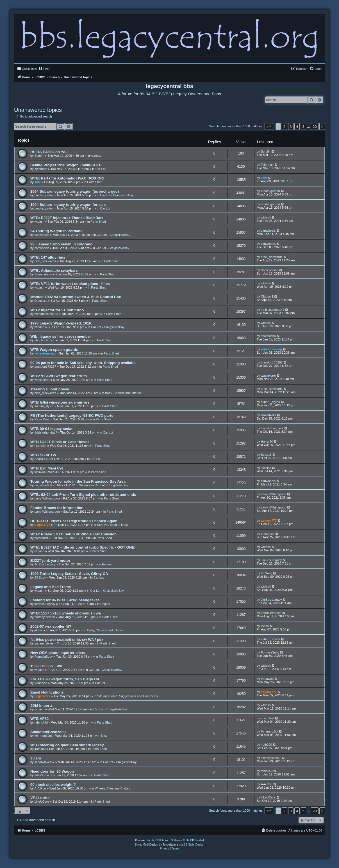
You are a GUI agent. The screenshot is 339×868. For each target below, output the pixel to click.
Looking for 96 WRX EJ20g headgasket (65, 600)
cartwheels (42, 235)
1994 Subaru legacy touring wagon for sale (68, 205)
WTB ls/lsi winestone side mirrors (60, 402)
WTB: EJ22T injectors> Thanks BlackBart (67, 218)
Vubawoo (41, 683)
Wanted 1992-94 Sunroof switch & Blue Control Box (76, 297)
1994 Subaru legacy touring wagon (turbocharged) (75, 191)
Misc (104, 736)
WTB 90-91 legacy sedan (52, 429)
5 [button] (303, 126)
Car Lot (101, 169)
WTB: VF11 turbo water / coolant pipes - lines (70, 284)
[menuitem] (44, 69)
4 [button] (297, 126)
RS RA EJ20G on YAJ (49, 152)
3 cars (36, 758)
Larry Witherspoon (47, 498)
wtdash (39, 222)
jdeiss (38, 630)
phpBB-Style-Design (192, 845)
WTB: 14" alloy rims (48, 257)
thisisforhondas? (46, 432)
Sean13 (40, 459)
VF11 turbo (40, 798)
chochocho (42, 340)
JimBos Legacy (45, 564)
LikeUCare (42, 802)
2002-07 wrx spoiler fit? (51, 626)
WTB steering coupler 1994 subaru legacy (67, 745)
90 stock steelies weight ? (53, 785)
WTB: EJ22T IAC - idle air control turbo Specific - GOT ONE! (83, 547)
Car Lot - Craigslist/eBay (117, 195)
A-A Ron (40, 788)
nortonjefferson (45, 617)
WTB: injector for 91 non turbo (57, 310)
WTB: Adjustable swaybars (54, 270)
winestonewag (45, 353)
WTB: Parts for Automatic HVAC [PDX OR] (67, 178)
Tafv (38, 182)
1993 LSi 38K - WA (46, 666)
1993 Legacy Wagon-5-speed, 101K (61, 323)
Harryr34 (41, 446)
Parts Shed (95, 182)
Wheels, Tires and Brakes (112, 788)
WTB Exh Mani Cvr (47, 468)
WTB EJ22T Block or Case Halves (60, 442)
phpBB (155, 840)
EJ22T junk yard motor (50, 560)
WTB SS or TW (43, 455)
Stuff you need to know (113, 525)
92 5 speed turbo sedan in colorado (61, 244)
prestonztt (41, 538)
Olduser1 (41, 301)
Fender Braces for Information (57, 508)
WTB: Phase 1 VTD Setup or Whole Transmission (73, 534)
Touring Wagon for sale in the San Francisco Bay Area (78, 481)
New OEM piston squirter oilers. (58, 653)
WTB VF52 (39, 719)
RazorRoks (42, 419)
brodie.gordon (44, 195)
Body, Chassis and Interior (123, 393)
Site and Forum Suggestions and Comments (128, 696)
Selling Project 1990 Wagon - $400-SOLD (66, 165)
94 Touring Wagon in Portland (56, 231)
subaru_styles (44, 406)
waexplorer (42, 380)
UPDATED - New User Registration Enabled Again (74, 521)
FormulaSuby (44, 657)
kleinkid (40, 472)
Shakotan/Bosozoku (48, 732)
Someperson (43, 274)
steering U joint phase (50, 389)
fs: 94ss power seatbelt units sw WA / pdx (67, 640)
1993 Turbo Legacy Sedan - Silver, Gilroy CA (69, 574)
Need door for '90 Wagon (52, 771)
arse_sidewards (45, 261)
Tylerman (41, 169)
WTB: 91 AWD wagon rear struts (59, 376)
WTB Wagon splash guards (54, 350)
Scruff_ (39, 156)
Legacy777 (42, 525)
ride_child (41, 722)
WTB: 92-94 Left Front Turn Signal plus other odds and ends (83, 495)
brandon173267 (45, 367)
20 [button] (315, 126)
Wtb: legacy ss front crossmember (61, 336)
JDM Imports (42, 705)
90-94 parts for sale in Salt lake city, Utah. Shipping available (83, 363)
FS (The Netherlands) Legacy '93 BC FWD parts (72, 415)
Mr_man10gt (43, 736)
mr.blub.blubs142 (46, 314)
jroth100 (40, 749)
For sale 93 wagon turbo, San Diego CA (65, 679)
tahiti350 (40, 775)
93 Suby (40, 577)
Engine (107, 564)
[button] (269, 126)
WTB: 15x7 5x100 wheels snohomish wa (66, 613)
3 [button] (291, 126)
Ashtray (96, 156)
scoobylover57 (45, 762)
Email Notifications (47, 692)
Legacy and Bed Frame (51, 587)
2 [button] (284, 126)
